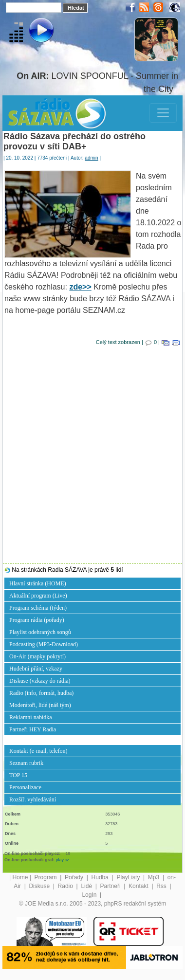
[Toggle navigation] (163, 113)
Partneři (111, 886)
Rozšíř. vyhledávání (33, 799)
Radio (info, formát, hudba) (41, 693)
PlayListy (129, 877)
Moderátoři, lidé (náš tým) (40, 705)
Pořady (75, 877)
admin (91, 158)
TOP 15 (18, 775)
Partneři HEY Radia (33, 729)
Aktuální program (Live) (38, 596)
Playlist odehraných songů (40, 632)
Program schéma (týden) (38, 608)
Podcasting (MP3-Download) (44, 644)
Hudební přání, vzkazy (36, 669)
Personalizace (25, 787)
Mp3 (155, 877)
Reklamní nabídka (31, 717)
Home (20, 877)
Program (46, 877)
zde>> (80, 287)
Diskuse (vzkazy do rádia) (40, 681)
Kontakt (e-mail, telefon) (38, 751)
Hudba (101, 877)
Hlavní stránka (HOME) (38, 583)
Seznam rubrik (26, 763)
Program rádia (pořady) (37, 620)
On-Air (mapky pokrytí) (37, 656)
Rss (162, 886)
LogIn (90, 895)
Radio (66, 886)
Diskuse (40, 886)
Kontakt (139, 886)
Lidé (87, 886)
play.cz (63, 860)
